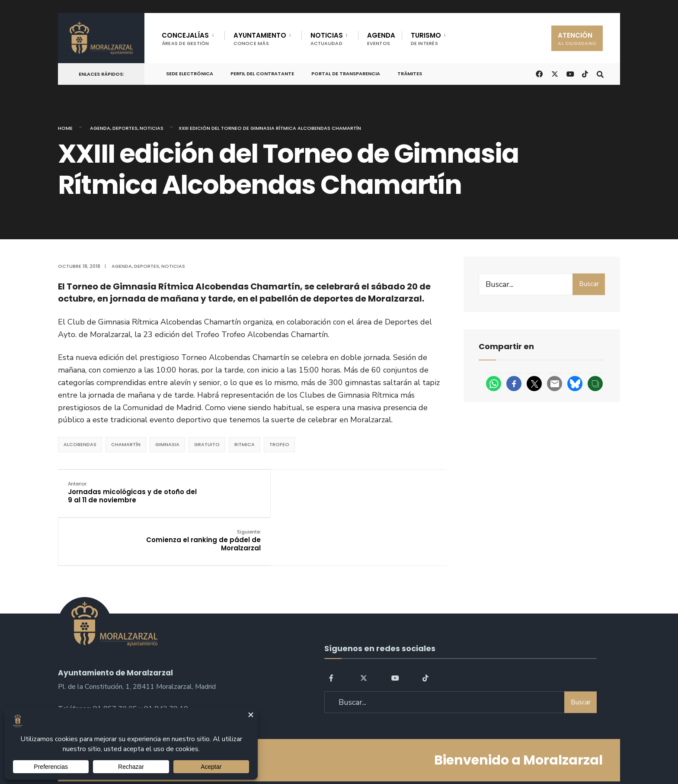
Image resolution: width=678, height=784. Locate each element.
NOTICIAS (327, 39)
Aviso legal (341, 753)
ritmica (245, 444)
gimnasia (167, 444)
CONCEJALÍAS (185, 39)
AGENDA (381, 39)
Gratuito (207, 444)
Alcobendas (80, 444)
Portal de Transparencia (346, 74)
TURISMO (426, 39)
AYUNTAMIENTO (260, 39)
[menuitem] (193, 37)
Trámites (410, 74)
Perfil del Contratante (262, 74)
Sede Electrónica (190, 74)
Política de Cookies (394, 753)
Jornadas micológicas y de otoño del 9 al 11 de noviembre (120, 492)
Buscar (589, 284)
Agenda (100, 128)
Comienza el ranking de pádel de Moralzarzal (383, 492)
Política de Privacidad (284, 753)
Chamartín (126, 444)
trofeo (279, 444)
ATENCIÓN (577, 39)
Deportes (125, 128)
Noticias (152, 128)
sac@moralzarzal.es (88, 670)
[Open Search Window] (599, 73)
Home (65, 128)
